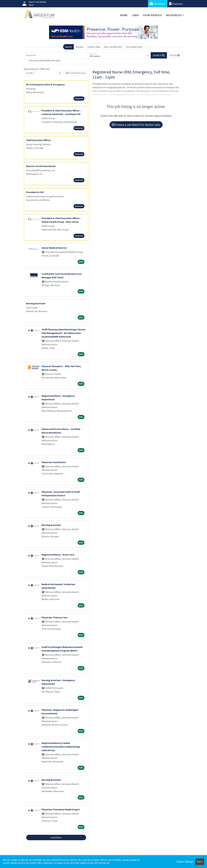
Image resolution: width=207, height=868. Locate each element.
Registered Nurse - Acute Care (58, 555)
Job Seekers (158, 4)
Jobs (135, 15)
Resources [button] (174, 15)
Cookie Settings (185, 862)
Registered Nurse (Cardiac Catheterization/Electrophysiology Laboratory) (61, 747)
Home (124, 15)
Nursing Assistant (36, 303)
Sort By (29, 73)
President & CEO (35, 192)
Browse (80, 47)
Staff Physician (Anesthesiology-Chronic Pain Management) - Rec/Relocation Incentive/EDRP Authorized (64, 333)
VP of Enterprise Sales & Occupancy (45, 84)
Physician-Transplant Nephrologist (61, 809)
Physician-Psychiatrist (54, 462)
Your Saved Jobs (134, 47)
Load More (56, 837)
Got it (200, 862)
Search (68, 47)
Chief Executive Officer (38, 140)
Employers (176, 4)
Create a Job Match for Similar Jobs (136, 125)
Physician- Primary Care (54, 617)
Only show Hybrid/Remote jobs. (45, 60)
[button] (175, 55)
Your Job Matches (113, 47)
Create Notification (76, 73)
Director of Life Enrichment (41, 166)
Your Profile (152, 15)
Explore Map (94, 47)
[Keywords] (56, 55)
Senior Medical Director (54, 248)
